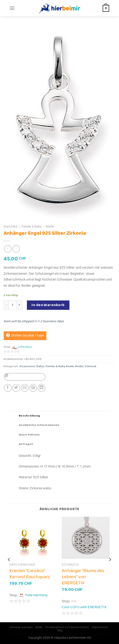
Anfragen (26, 444)
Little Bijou (25, 347)
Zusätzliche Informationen (39, 425)
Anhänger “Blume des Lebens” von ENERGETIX (83, 577)
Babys (40, 366)
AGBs (39, 627)
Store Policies (29, 435)
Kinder (50, 227)
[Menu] (12, 8)
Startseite (10, 227)
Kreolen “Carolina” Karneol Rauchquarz (30, 574)
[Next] (110, 569)
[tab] (59, 416)
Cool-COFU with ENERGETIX (84, 607)
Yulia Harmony (36, 595)
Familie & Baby (32, 227)
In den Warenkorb (48, 305)
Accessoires (27, 366)
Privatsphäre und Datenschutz (67, 627)
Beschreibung (29, 416)
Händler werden (21, 627)
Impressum (100, 627)
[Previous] (9, 569)
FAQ (60, 631)
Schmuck (90, 366)
